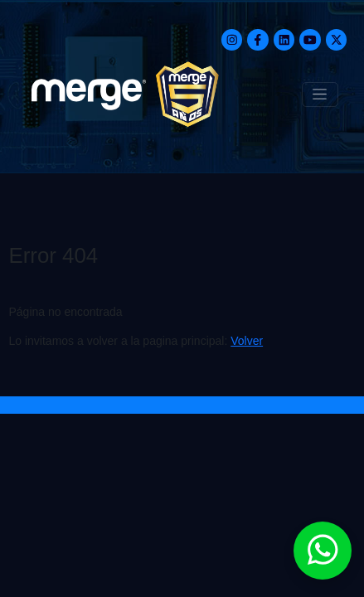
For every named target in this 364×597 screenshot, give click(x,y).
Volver (247, 341)
